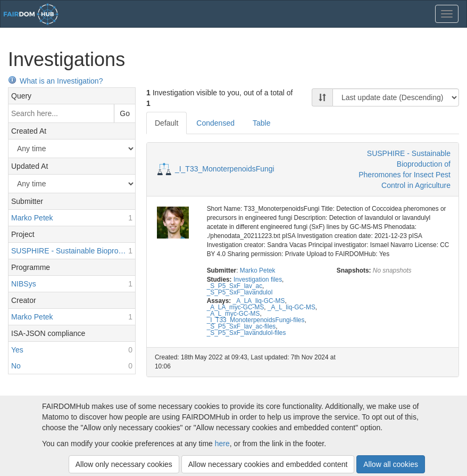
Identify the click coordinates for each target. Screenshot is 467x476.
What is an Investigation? (55, 81)
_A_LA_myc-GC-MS (236, 307)
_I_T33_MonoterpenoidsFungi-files (256, 320)
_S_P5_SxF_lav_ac (235, 286)
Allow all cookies (391, 464)
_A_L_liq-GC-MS (291, 307)
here (222, 444)
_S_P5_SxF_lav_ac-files (241, 326)
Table (261, 123)
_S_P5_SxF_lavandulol (240, 292)
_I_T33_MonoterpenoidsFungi (225, 169)
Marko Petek (258, 270)
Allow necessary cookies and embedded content (268, 464)
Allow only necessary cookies (124, 464)
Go (125, 113)
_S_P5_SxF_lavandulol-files (247, 333)
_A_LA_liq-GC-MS (259, 301)
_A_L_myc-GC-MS (233, 314)
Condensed (215, 123)
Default (166, 123)
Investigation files (258, 280)
